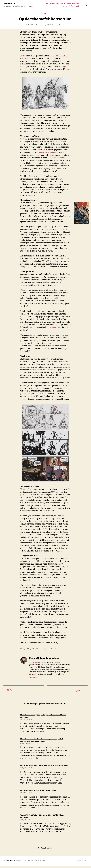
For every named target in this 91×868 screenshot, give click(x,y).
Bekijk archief (34, 678)
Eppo (25, 649)
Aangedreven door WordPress (36, 863)
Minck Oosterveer (28, 59)
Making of (30, 649)
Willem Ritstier (56, 57)
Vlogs (78, 4)
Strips (45, 14)
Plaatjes (64, 6)
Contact (71, 6)
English (78, 6)
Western (49, 649)
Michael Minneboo (12, 3)
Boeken (63, 4)
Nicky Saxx (54, 328)
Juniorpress (71, 4)
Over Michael (54, 4)
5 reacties (63, 26)
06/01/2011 (51, 26)
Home (46, 4)
